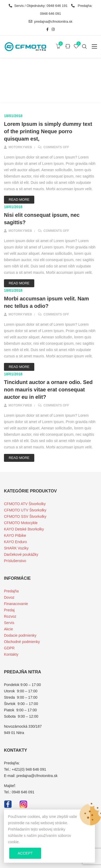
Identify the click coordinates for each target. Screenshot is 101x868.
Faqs (45, 88)
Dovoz (9, 597)
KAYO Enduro (15, 542)
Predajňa (11, 591)
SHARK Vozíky (16, 548)
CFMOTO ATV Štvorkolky (25, 504)
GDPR (9, 648)
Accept (25, 853)
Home (31, 88)
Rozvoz (10, 616)
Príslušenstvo (15, 561)
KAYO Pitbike (15, 535)
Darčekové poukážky (21, 554)
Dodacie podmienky (20, 635)
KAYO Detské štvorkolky (24, 529)
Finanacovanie (16, 604)
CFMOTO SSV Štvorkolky (25, 516)
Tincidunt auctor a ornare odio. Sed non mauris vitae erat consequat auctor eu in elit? (48, 390)
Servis (9, 623)
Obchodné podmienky (22, 642)
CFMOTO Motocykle (21, 523)
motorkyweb (18, 147)
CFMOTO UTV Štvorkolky (25, 510)
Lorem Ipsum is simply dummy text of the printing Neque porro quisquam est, (48, 131)
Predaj (9, 610)
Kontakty (11, 654)
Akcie (8, 629)
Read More (19, 200)
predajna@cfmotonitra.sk (51, 21)
